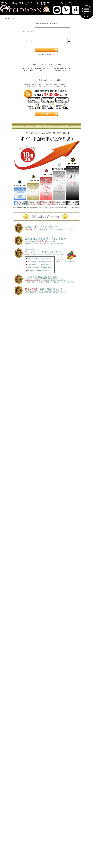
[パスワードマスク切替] (69, 42)
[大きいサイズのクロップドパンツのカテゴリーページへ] (69, 461)
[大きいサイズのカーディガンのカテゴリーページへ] (24, 525)
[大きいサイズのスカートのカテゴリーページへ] (46, 485)
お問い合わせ (78, 803)
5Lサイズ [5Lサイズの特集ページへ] (16, 337)
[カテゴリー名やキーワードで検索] (37, 645)
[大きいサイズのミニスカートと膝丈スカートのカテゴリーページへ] (24, 499)
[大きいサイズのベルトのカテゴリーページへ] (69, 586)
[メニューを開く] (87, 11)
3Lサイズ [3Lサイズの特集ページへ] (46, 327)
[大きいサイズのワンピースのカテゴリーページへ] (46, 396)
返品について (56, 803)
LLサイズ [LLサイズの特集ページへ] (16, 327)
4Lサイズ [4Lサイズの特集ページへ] (77, 327)
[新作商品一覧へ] (57, 11)
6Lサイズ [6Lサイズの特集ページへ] (46, 337)
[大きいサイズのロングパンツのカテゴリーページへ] (24, 473)
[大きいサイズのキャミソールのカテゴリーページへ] (69, 384)
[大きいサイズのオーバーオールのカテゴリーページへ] (24, 436)
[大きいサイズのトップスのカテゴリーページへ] (46, 360)
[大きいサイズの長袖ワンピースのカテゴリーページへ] (24, 409)
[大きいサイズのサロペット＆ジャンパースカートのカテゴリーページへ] (69, 423)
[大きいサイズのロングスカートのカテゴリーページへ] (69, 497)
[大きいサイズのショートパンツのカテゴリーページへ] (24, 461)
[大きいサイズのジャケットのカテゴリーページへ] (69, 525)
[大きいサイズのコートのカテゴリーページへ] (69, 537)
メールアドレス (28, 33)
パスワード (30, 42)
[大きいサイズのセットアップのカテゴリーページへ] (24, 574)
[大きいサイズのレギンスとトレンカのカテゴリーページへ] (69, 473)
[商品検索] (82, 645)
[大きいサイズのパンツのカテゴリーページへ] (46, 448)
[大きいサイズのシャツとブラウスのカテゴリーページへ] (24, 384)
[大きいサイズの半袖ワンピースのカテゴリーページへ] (69, 409)
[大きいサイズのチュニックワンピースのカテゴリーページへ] (24, 421)
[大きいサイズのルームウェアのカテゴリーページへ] (69, 574)
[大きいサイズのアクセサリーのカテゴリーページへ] (69, 598)
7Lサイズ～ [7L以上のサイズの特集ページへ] (77, 337)
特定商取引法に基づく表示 (24, 803)
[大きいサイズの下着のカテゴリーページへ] (24, 598)
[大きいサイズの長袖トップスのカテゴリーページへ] (69, 372)
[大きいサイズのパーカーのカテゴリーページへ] (24, 537)
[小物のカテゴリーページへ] (24, 586)
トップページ (6, 20)
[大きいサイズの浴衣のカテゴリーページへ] (24, 610)
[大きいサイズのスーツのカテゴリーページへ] (24, 562)
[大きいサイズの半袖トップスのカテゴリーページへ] (24, 372)
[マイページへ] (76, 11)
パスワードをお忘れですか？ (46, 56)
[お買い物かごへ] (66, 11)
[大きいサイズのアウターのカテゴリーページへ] (46, 512)
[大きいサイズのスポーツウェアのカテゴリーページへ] (69, 562)
